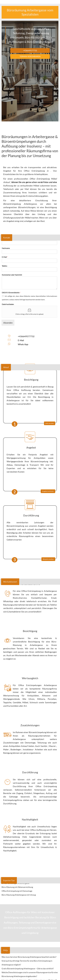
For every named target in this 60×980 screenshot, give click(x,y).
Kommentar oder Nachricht (12, 275)
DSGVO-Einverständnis (11, 293)
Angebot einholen (48, 491)
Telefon (4, 266)
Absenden (8, 323)
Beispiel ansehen (48, 559)
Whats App (23, 344)
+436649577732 (26, 336)
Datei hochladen (8, 304)
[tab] (30, 887)
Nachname (6, 248)
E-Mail (5, 257)
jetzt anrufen (50, 423)
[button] (30, 887)
